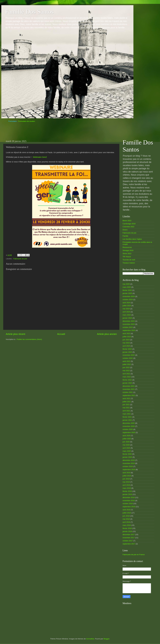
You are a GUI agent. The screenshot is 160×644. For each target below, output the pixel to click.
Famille (125, 236)
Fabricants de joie (20, 259)
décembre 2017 (129, 535)
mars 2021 (127, 414)
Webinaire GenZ (40, 157)
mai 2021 (126, 408)
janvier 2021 (127, 420)
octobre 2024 (128, 300)
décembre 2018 (129, 497)
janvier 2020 (127, 457)
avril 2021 (126, 411)
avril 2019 (126, 485)
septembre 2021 (129, 395)
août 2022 (126, 361)
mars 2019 (127, 488)
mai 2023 (126, 343)
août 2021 (126, 398)
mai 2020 (126, 445)
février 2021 (127, 417)
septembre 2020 (129, 432)
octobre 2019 (128, 466)
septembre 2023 (129, 330)
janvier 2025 (127, 293)
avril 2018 (126, 522)
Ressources (127, 247)
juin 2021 (126, 405)
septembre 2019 (129, 470)
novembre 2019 (129, 463)
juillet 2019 (127, 476)
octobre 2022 (128, 358)
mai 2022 (126, 371)
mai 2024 (126, 309)
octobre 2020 (128, 429)
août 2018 (126, 510)
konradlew (90, 639)
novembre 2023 (129, 324)
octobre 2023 (128, 327)
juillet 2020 (127, 439)
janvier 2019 (127, 494)
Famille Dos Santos (29, 12)
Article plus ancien (107, 334)
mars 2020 (127, 451)
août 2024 (126, 303)
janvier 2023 (127, 352)
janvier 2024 (127, 318)
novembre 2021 (129, 389)
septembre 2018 (129, 507)
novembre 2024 (129, 296)
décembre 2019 (129, 460)
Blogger (106, 639)
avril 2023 (126, 346)
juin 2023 (126, 340)
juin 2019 (126, 479)
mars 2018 (127, 525)
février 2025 (127, 290)
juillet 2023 (127, 337)
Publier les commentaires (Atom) (29, 339)
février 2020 (127, 454)
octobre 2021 (128, 392)
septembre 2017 (129, 544)
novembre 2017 (129, 538)
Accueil (61, 334)
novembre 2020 (129, 426)
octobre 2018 (128, 504)
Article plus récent (15, 334)
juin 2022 (126, 367)
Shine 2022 (127, 254)
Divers (125, 230)
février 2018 (127, 528)
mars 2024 (127, 315)
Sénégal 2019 (128, 250)
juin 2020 (126, 442)
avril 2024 (126, 312)
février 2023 (127, 349)
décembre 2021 (129, 386)
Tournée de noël (129, 260)
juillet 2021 (127, 402)
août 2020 (126, 436)
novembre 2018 (129, 501)
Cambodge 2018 (129, 224)
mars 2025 (127, 287)
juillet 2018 (127, 513)
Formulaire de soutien (27, 121)
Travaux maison (129, 263)
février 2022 (127, 380)
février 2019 (127, 491)
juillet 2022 (127, 364)
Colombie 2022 (128, 227)
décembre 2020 (129, 423)
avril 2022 (126, 374)
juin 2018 (126, 516)
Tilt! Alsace (127, 257)
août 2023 (126, 333)
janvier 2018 (127, 531)
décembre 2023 (129, 321)
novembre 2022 (129, 355)
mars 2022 (127, 377)
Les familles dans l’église (132, 239)
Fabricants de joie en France (134, 555)
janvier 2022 (127, 383)
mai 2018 (126, 519)
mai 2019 (126, 482)
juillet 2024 (127, 306)
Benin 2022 (127, 221)
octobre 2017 (128, 541)
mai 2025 (126, 284)
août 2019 (126, 473)
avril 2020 (126, 448)
